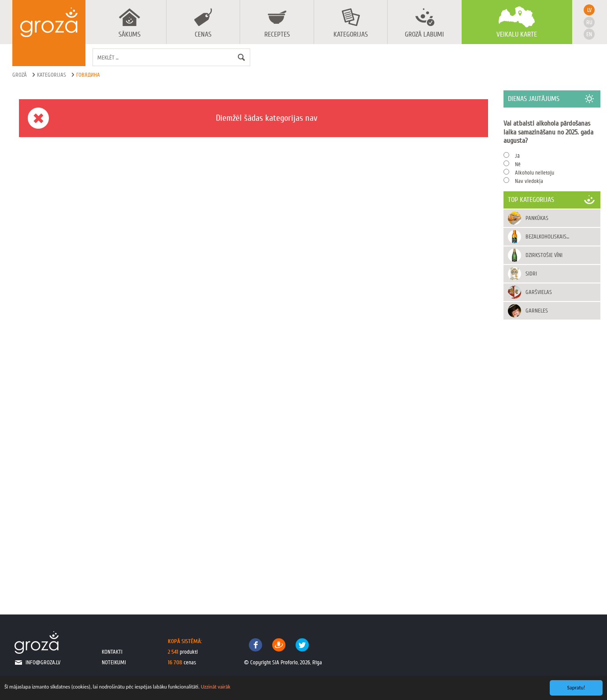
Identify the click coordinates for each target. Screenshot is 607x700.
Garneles (537, 311)
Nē (518, 164)
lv (589, 10)
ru (589, 22)
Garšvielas (539, 292)
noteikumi (114, 662)
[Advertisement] (552, 458)
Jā (517, 156)
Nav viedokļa (529, 181)
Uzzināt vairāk (216, 687)
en (589, 34)
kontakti (112, 652)
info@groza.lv (43, 662)
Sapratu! (576, 688)
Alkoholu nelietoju (535, 173)
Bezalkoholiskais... (547, 236)
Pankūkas (537, 218)
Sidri (531, 274)
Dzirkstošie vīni (544, 255)
